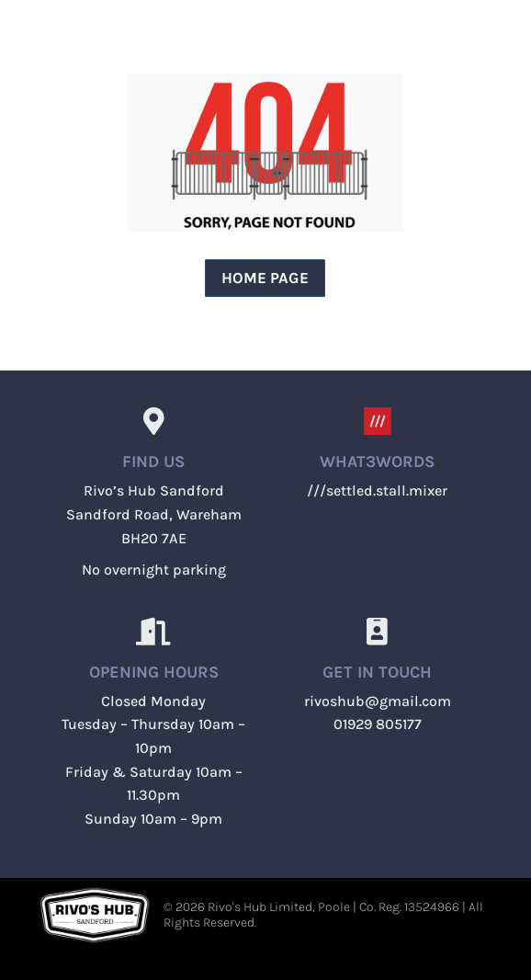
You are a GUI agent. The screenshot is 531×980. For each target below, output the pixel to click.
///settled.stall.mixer (377, 490)
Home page (265, 278)
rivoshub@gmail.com (378, 701)
